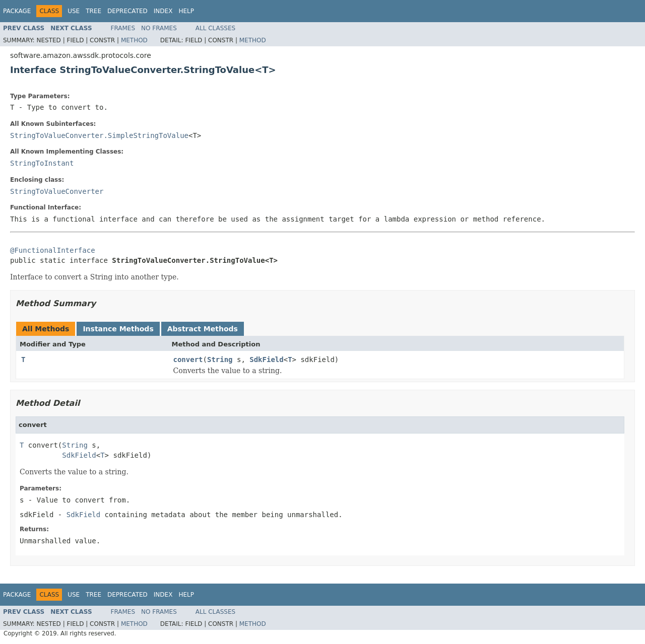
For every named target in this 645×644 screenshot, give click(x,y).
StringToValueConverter (57, 191)
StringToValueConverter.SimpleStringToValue (99, 135)
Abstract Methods (203, 329)
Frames (123, 28)
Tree (93, 11)
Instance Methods (118, 329)
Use (74, 11)
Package (17, 11)
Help (186, 11)
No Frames (159, 28)
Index (163, 11)
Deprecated (127, 11)
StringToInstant (42, 163)
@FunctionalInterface (53, 250)
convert (188, 360)
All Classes (215, 28)
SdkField (266, 360)
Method (134, 40)
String (220, 360)
